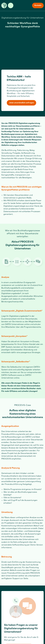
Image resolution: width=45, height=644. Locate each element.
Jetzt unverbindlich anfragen (21, 103)
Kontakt (38, 5)
